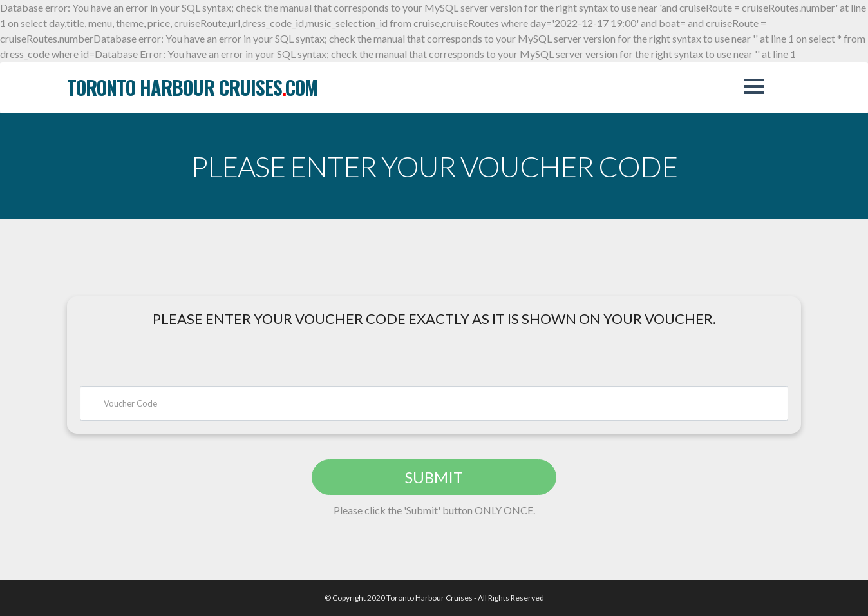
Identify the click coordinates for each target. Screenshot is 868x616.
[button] (754, 86)
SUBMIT (434, 477)
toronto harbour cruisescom (192, 87)
